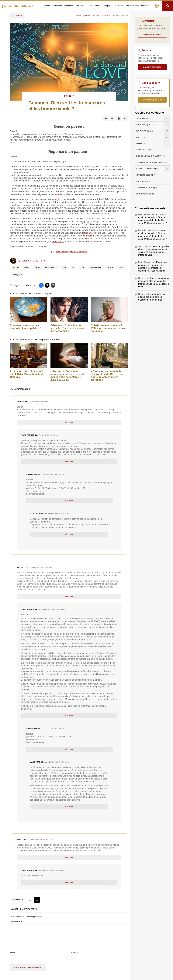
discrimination (51, 267)
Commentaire (16, 922)
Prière (141, 144)
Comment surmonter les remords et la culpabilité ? (26, 327)
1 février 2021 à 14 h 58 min (53, 729)
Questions (68, 6)
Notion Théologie (146, 175)
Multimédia (119, 6)
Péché (121, 267)
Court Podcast (145, 194)
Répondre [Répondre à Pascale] (69, 857)
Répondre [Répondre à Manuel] (69, 422)
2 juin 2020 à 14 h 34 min (39, 402)
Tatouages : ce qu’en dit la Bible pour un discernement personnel (152, 297)
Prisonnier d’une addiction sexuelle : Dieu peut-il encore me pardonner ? (68, 328)
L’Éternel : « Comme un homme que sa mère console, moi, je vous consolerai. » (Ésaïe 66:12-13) (68, 376)
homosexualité (96, 267)
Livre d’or (145, 6)
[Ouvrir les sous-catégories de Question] (167, 118)
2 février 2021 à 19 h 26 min (53, 474)
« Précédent (18, 900)
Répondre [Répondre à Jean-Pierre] (69, 501)
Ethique (78, 16)
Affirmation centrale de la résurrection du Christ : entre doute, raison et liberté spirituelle (108, 376)
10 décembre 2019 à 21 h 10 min (38, 567)
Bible (90, 6)
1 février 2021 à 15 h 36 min (59, 762)
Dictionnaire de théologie (151, 163)
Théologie (80, 6)
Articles (47, 6)
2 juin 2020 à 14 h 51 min (49, 435)
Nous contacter (133, 6)
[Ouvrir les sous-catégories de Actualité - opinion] (167, 169)
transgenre (17, 275)
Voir (140, 137)
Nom (12, 953)
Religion (96, 16)
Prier (97, 6)
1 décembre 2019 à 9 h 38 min (42, 840)
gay (73, 267)
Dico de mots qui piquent (151, 156)
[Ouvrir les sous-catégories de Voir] (167, 137)
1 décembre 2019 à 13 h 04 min (52, 870)
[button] (157, 6)
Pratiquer (107, 6)
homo (82, 267)
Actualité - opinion (147, 169)
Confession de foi (147, 188)
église (64, 267)
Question (87, 16)
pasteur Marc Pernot (35, 261)
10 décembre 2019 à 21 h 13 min (52, 609)
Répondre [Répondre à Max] (69, 596)
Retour (17, 16)
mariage (55, 194)
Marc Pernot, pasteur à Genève (72, 251)
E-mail (74, 953)
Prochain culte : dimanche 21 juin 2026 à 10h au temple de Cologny (27, 374)
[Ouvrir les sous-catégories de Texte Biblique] (167, 125)
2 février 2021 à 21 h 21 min (59, 514)
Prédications (57, 6)
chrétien (37, 267)
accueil (16, 267)
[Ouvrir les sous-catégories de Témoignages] (167, 131)
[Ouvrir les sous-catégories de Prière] (167, 143)
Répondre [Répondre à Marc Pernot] (69, 461)
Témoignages (145, 131)
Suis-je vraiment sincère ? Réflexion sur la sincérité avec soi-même (109, 328)
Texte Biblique (145, 125)
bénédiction (88, 236)
